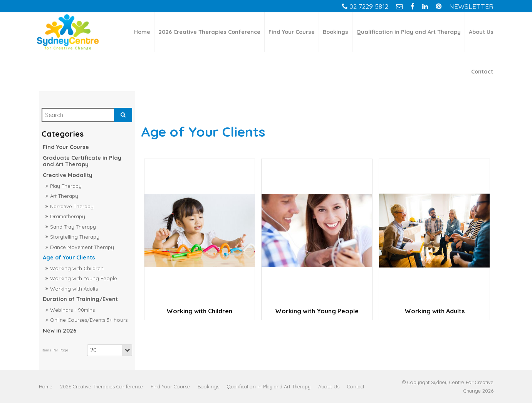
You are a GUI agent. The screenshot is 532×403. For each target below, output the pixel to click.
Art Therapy (64, 196)
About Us (481, 32)
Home (142, 32)
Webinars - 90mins (72, 310)
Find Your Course (292, 32)
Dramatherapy (68, 216)
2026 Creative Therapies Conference (209, 32)
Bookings (336, 32)
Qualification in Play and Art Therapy (409, 32)
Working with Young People (84, 278)
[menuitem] (46, 386)
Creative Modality (68, 175)
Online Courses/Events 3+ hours (89, 320)
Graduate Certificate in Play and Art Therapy (82, 161)
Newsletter (471, 6)
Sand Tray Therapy (73, 227)
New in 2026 (60, 331)
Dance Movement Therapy (82, 247)
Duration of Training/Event (80, 299)
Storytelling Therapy (75, 237)
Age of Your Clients (69, 258)
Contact (482, 72)
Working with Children (77, 268)
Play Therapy (66, 186)
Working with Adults (74, 289)
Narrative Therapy (72, 206)
